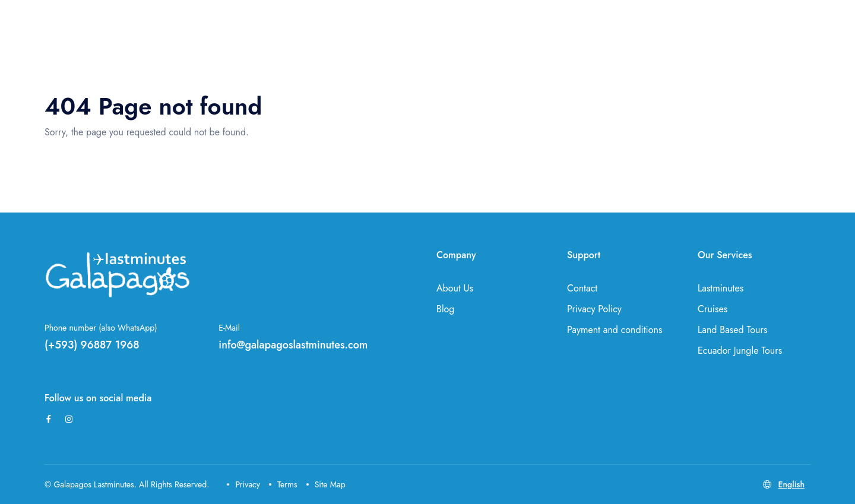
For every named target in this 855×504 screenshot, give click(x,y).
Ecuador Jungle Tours (740, 351)
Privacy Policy (594, 309)
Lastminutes (721, 288)
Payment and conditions (615, 330)
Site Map (326, 484)
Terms (283, 484)
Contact (582, 288)
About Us (455, 288)
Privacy (243, 484)
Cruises (712, 309)
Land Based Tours (732, 330)
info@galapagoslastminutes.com (293, 345)
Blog (445, 309)
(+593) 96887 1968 (92, 345)
